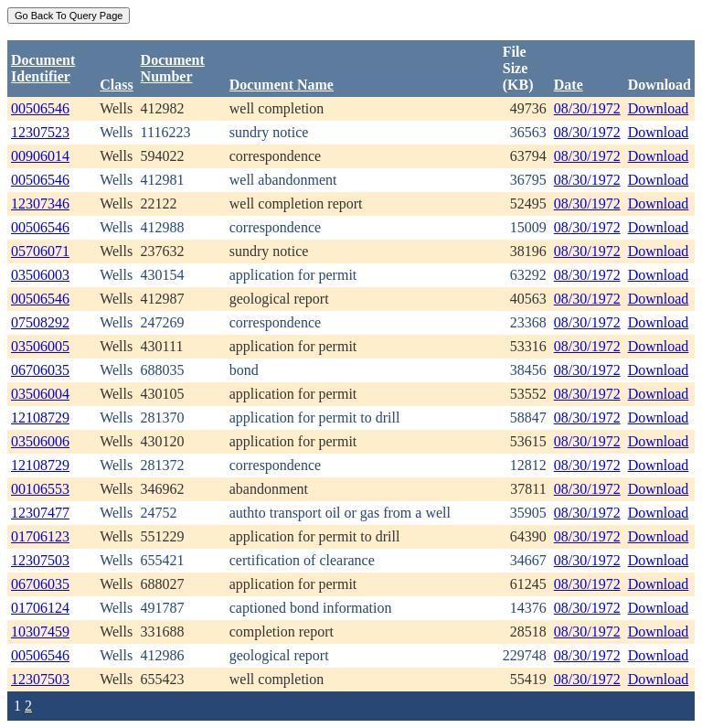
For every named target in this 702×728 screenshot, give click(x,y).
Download (659, 108)
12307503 (40, 560)
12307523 (40, 132)
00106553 (40, 489)
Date (569, 85)
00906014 (40, 156)
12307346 (40, 203)
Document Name (282, 85)
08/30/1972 (587, 108)
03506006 (40, 441)
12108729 (40, 418)
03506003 (40, 275)
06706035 (40, 370)
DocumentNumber (173, 68)
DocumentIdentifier (43, 68)
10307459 (40, 632)
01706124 (40, 608)
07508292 (40, 322)
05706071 (40, 251)
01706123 (40, 536)
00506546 (40, 108)
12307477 (40, 513)
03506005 (40, 346)
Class (116, 85)
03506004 (40, 394)
